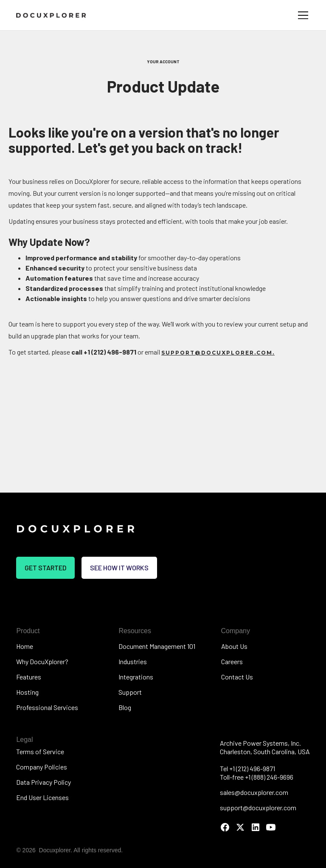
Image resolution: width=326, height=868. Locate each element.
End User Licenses (42, 797)
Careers (232, 661)
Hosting (27, 692)
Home (25, 646)
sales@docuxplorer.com (254, 792)
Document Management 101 (157, 646)
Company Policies (42, 767)
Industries (133, 661)
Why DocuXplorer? (42, 661)
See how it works (119, 568)
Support (130, 692)
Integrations (136, 677)
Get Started (45, 568)
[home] (51, 15)
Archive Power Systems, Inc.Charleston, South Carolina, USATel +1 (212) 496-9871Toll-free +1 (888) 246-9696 (265, 760)
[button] (301, 15)
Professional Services (47, 707)
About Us (234, 646)
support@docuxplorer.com (258, 807)
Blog (125, 707)
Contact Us (237, 677)
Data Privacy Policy (44, 782)
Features (29, 677)
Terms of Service (40, 751)
